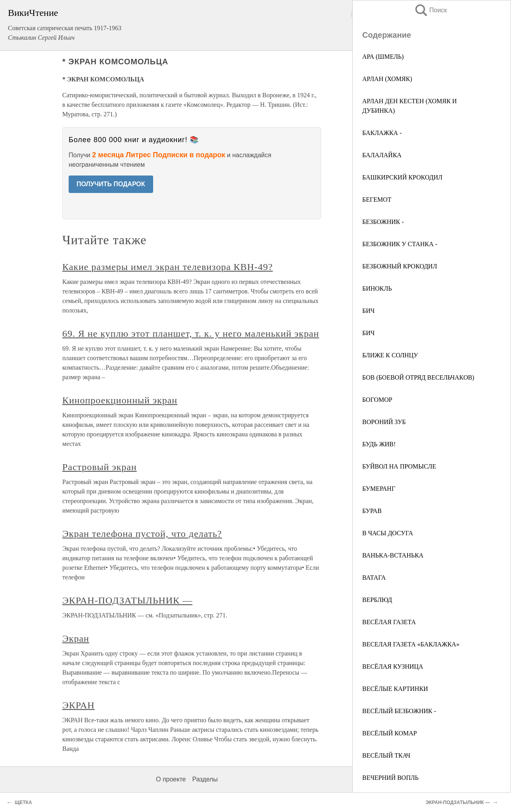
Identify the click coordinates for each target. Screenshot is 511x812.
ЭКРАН (79, 705)
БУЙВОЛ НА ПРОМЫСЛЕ (399, 466)
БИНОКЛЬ (377, 288)
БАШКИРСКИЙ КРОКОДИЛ (402, 177)
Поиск (430, 10)
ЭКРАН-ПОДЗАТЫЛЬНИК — (127, 600)
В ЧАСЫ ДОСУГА (388, 533)
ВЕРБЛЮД (377, 600)
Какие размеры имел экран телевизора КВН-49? (168, 267)
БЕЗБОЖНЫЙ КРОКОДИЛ (400, 266)
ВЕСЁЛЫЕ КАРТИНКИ (395, 689)
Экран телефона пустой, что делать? (142, 534)
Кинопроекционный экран (120, 400)
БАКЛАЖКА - (382, 133)
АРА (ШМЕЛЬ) (383, 57)
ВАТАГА (374, 578)
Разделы (205, 779)
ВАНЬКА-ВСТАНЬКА (393, 555)
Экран (76, 638)
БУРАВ (372, 511)
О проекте (171, 779)
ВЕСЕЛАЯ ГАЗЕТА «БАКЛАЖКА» (411, 644)
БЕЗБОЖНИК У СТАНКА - (400, 244)
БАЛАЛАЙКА (382, 155)
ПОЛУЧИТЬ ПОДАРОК (111, 184)
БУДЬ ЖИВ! (379, 444)
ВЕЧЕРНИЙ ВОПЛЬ (390, 778)
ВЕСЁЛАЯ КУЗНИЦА (393, 666)
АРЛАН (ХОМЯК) (387, 79)
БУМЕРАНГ (379, 489)
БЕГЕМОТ (377, 200)
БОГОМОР (377, 400)
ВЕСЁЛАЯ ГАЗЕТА (389, 622)
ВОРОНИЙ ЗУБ (384, 422)
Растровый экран (100, 467)
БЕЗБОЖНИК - (383, 222)
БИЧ (368, 311)
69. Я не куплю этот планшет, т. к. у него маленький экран (191, 334)
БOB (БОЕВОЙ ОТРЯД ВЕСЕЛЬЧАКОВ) (418, 377)
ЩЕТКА (23, 802)
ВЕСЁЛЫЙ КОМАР (390, 733)
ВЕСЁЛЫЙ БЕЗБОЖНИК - (399, 711)
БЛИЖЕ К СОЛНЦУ (390, 355)
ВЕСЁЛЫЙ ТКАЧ (386, 755)
